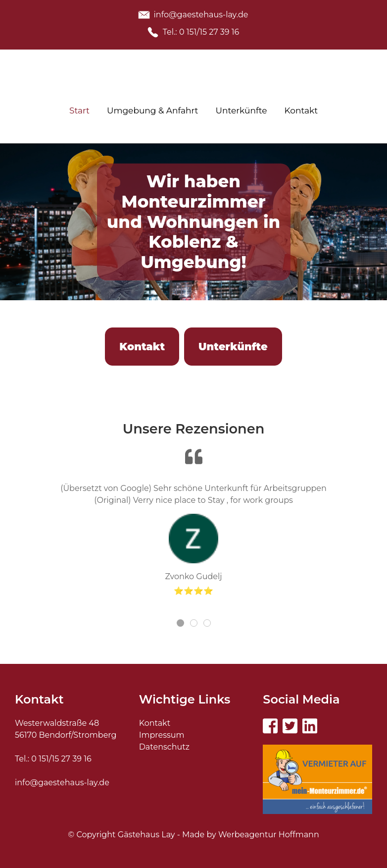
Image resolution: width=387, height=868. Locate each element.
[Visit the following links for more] (270, 726)
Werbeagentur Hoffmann (269, 835)
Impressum (162, 735)
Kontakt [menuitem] (301, 110)
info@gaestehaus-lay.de (62, 783)
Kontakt (155, 723)
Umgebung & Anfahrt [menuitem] (153, 110)
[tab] (180, 623)
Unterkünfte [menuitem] (242, 110)
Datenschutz (164, 747)
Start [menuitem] (79, 110)
